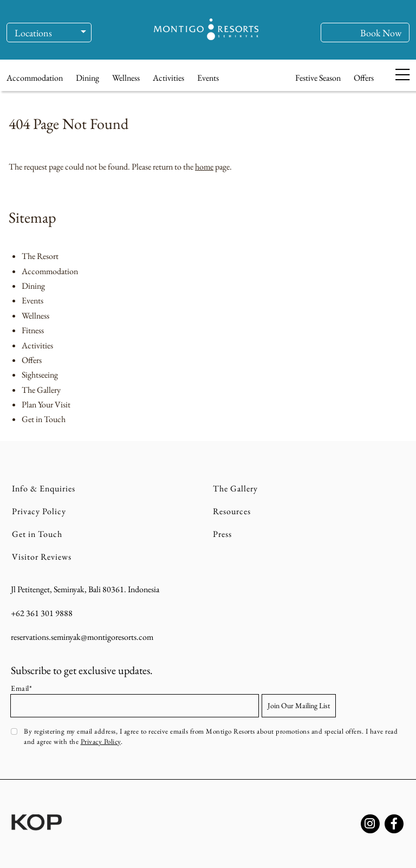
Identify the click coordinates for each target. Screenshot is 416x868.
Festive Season (318, 78)
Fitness (33, 330)
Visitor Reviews (42, 557)
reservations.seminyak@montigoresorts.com (82, 637)
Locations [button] (33, 33)
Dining (87, 78)
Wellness (126, 78)
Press (222, 534)
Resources (232, 511)
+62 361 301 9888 (42, 613)
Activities (168, 78)
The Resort (40, 256)
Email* (21, 688)
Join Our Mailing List (299, 705)
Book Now (381, 33)
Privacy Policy (39, 511)
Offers (364, 78)
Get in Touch (44, 419)
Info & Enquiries (44, 488)
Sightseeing (40, 375)
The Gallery (41, 390)
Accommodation (35, 78)
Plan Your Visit (46, 404)
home (204, 167)
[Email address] (135, 706)
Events (208, 78)
